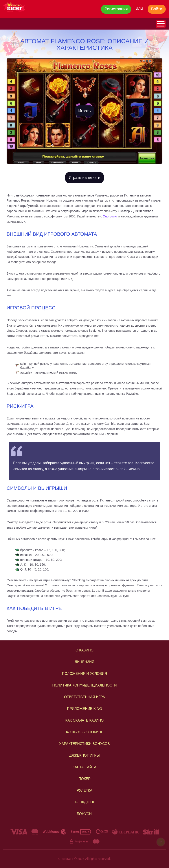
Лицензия (85, 662)
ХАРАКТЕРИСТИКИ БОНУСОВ (84, 744)
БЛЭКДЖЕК (84, 802)
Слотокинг (110, 216)
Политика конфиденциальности (85, 685)
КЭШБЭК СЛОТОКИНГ (84, 732)
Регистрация (116, 9)
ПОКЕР (85, 779)
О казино (84, 650)
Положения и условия (85, 674)
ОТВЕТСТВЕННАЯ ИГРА (84, 697)
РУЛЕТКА (85, 790)
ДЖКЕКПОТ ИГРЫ (84, 755)
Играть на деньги (84, 178)
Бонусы (84, 814)
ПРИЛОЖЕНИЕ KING (85, 709)
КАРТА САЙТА (84, 767)
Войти (157, 9)
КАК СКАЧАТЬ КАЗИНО (84, 720)
